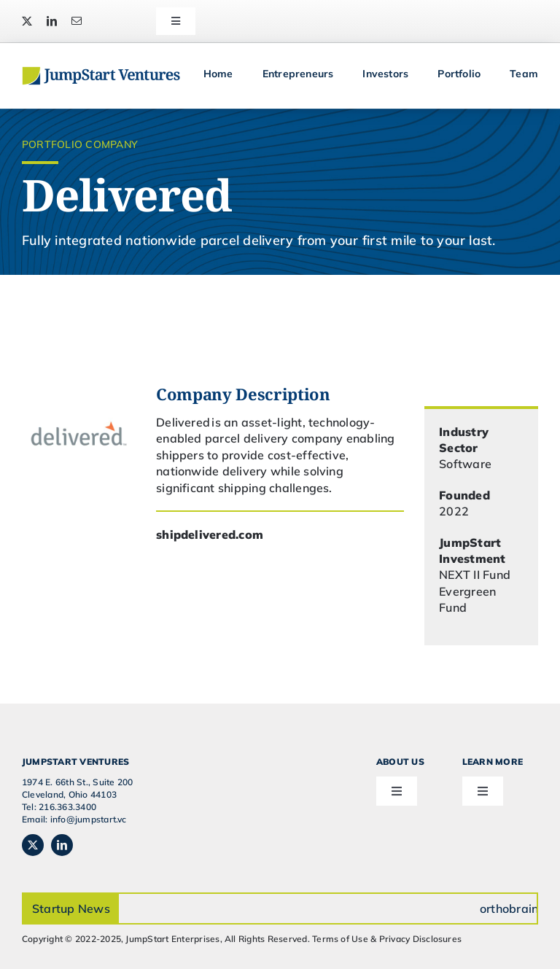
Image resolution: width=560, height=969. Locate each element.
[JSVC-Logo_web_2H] (101, 72)
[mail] (77, 21)
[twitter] (27, 21)
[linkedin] (52, 21)
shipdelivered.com (210, 534)
